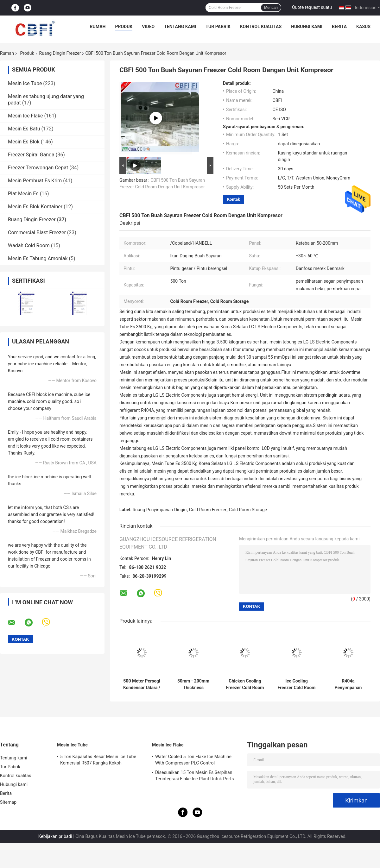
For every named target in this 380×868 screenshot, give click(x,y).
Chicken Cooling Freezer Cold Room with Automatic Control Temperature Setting (245, 684)
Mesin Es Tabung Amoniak (38, 258)
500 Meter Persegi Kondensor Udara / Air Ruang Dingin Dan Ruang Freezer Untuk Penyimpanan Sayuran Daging (142, 684)
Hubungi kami (307, 27)
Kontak (234, 199)
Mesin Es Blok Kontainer (35, 207)
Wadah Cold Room (29, 245)
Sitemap (8, 802)
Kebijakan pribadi (55, 836)
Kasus (363, 27)
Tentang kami (180, 27)
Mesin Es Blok (24, 142)
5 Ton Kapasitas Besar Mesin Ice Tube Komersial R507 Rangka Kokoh (98, 760)
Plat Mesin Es (23, 194)
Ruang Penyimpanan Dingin (160, 510)
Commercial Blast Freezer (37, 233)
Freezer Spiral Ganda (31, 155)
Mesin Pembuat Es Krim (35, 181)
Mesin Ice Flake (25, 116)
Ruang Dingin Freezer (60, 53)
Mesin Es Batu (24, 129)
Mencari (271, 8)
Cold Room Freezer (208, 510)
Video (148, 27)
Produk (124, 27)
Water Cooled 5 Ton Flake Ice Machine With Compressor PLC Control (193, 760)
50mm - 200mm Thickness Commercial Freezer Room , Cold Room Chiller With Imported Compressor (193, 684)
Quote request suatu (312, 7)
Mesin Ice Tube (25, 83)
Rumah (98, 27)
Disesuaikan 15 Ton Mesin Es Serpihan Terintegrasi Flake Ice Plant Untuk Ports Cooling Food (195, 777)
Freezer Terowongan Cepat (38, 168)
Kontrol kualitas (261, 27)
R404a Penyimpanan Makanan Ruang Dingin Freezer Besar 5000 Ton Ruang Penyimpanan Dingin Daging (348, 684)
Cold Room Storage (248, 510)
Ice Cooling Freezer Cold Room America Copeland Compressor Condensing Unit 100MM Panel (297, 684)
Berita (339, 27)
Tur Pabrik (218, 27)
